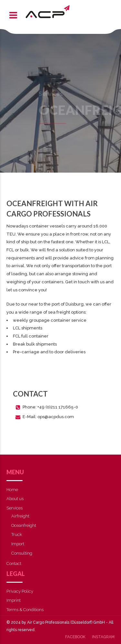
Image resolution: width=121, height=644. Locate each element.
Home (12, 490)
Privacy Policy (20, 591)
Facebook (75, 637)
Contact (14, 563)
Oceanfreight (24, 525)
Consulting (22, 553)
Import (18, 544)
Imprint (14, 600)
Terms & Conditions (25, 610)
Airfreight (20, 516)
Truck (17, 534)
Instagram (103, 637)
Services (15, 508)
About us (15, 499)
